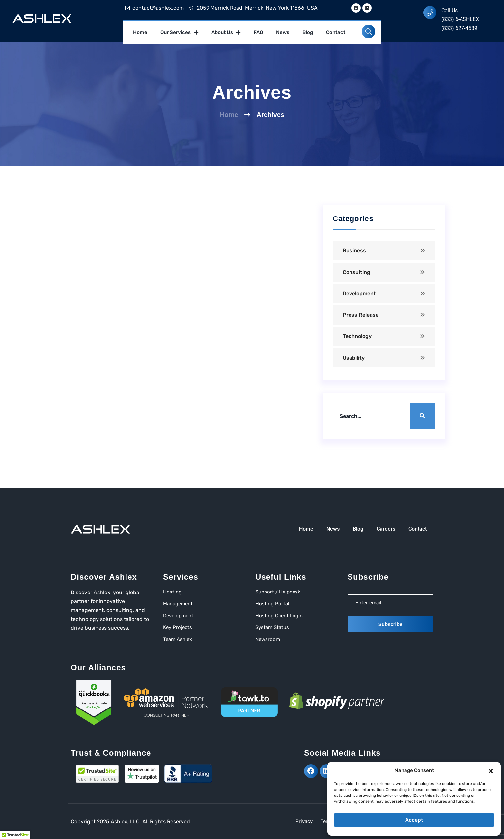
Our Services (179, 32)
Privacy (304, 821)
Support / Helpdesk (278, 592)
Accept (414, 820)
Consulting (356, 272)
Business (354, 251)
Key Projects (178, 627)
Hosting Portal (272, 604)
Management (178, 604)
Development (359, 293)
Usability (354, 358)
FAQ (258, 32)
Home (140, 32)
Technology (357, 336)
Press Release (361, 315)
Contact (336, 32)
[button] (491, 770)
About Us (226, 32)
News (283, 32)
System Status (272, 627)
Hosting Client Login (279, 616)
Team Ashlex (178, 639)
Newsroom (268, 639)
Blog (308, 32)
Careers (386, 529)
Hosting (172, 592)
